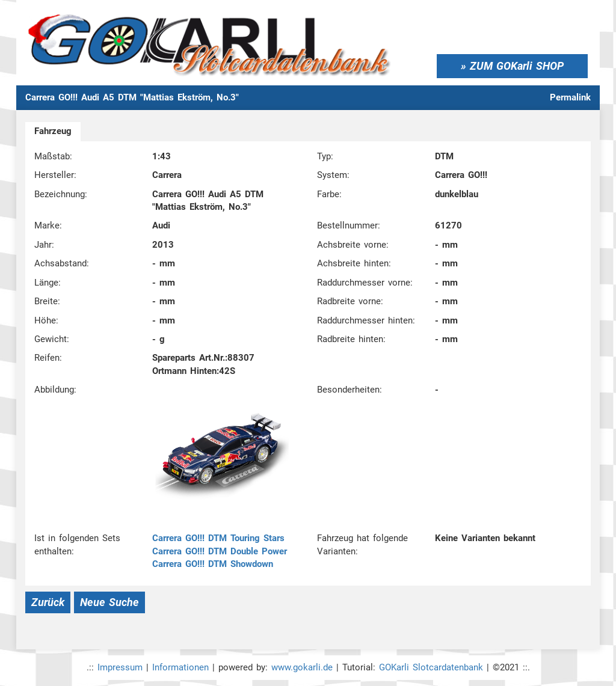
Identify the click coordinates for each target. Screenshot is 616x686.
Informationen (180, 667)
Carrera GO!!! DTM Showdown (213, 564)
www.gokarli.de (302, 667)
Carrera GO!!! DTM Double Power (220, 551)
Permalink (570, 97)
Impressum (120, 667)
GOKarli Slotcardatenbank (431, 667)
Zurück (48, 602)
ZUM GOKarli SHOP (517, 66)
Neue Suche (109, 602)
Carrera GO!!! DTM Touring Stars (218, 538)
